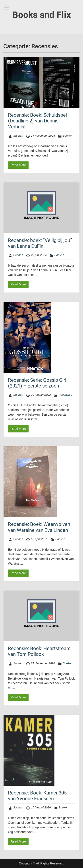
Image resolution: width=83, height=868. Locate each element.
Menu (8, 8)
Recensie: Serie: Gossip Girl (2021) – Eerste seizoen (37, 383)
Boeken (68, 136)
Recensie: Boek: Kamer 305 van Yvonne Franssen (37, 796)
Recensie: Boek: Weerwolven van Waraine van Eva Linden (39, 527)
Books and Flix (42, 15)
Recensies (65, 395)
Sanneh (18, 136)
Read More (18, 165)
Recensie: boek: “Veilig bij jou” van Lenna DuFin (40, 243)
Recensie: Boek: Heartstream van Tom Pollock (39, 651)
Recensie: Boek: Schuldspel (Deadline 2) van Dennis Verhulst (37, 121)
